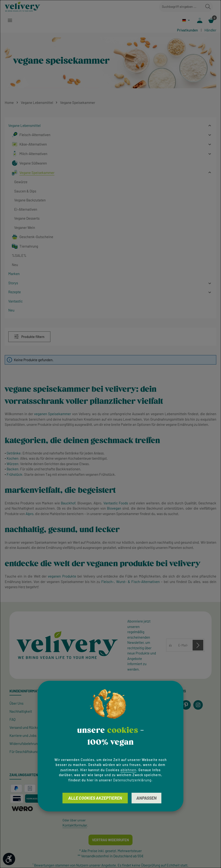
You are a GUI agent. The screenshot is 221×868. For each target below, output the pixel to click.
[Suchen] (208, 7)
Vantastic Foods (116, 503)
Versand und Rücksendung (30, 728)
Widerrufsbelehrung (24, 744)
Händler (210, 30)
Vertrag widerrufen (110, 840)
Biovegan (114, 508)
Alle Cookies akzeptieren (95, 798)
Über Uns (16, 703)
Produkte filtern (29, 337)
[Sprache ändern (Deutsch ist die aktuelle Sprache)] (185, 20)
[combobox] (181, 7)
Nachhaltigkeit (21, 712)
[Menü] (10, 20)
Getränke (14, 453)
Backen (12, 469)
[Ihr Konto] (199, 20)
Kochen (12, 459)
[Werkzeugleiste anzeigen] (9, 859)
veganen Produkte (62, 576)
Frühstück (14, 475)
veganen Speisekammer (53, 414)
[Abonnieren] (198, 645)
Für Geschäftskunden (26, 752)
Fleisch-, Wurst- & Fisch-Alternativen (130, 582)
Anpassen (146, 798)
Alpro (29, 514)
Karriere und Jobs (23, 736)
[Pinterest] (186, 705)
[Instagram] (198, 705)
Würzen (12, 464)
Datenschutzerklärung (132, 780)
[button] (210, 126)
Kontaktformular (75, 825)
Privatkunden (187, 30)
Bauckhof (68, 503)
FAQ (13, 720)
